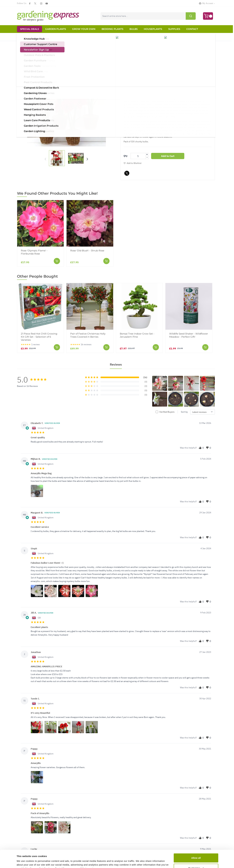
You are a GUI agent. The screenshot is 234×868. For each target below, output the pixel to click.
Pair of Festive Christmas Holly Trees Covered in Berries (88, 335)
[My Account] (207, 3)
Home (20, 37)
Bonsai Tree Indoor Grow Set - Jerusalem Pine (137, 335)
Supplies (174, 29)
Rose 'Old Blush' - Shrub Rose (87, 251)
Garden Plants (56, 29)
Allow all (196, 843)
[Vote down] (207, 448)
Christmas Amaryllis (55, 37)
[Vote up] (200, 448)
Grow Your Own (84, 29)
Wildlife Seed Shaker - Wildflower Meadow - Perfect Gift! (189, 335)
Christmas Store (34, 37)
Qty (125, 156)
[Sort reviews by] (203, 412)
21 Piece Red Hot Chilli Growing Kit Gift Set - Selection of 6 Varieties (39, 337)
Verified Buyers (167, 412)
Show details (24, 862)
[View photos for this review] (37, 491)
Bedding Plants (112, 29)
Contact (192, 29)
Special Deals (30, 29)
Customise (196, 853)
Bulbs (134, 29)
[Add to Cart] (57, 261)
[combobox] (148, 16)
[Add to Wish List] (133, 163)
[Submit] (191, 16)
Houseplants (153, 29)
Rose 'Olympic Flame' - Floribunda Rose (34, 252)
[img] (137, 66)
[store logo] (48, 16)
